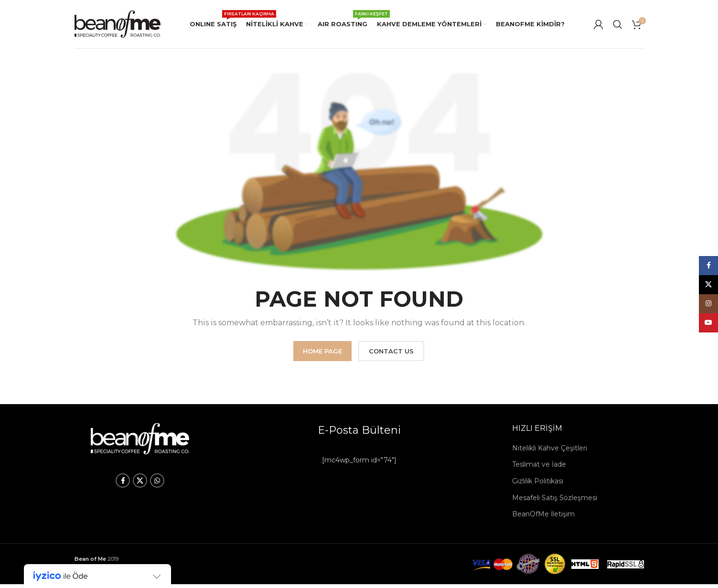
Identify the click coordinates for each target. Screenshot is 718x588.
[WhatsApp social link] (157, 484)
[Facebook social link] (123, 484)
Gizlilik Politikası (538, 485)
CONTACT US (391, 355)
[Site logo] (118, 25)
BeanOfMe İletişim (543, 518)
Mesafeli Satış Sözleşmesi (555, 502)
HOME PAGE (322, 355)
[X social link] (140, 484)
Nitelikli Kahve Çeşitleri (550, 452)
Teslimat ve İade (539, 468)
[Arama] (618, 26)
